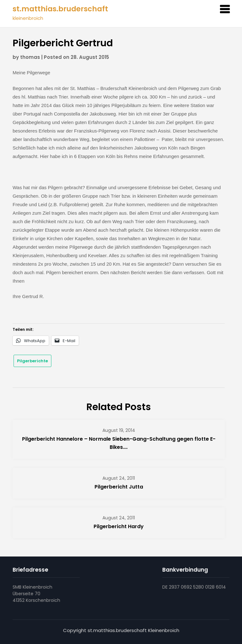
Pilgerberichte (32, 361)
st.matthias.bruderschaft (60, 9)
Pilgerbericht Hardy (119, 526)
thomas (30, 57)
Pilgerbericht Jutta (119, 487)
